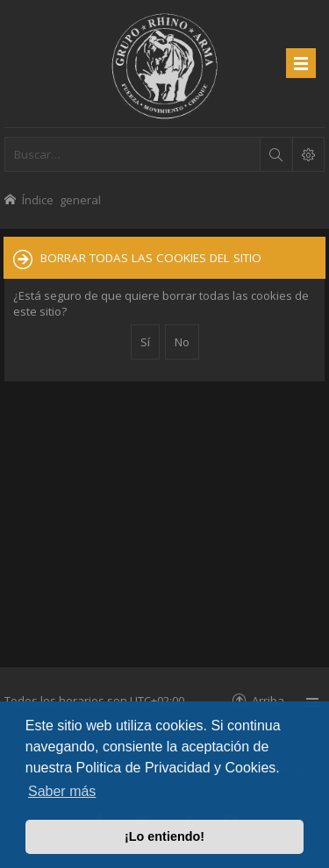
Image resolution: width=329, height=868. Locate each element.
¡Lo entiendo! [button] (164, 836)
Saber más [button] (62, 791)
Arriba (268, 700)
